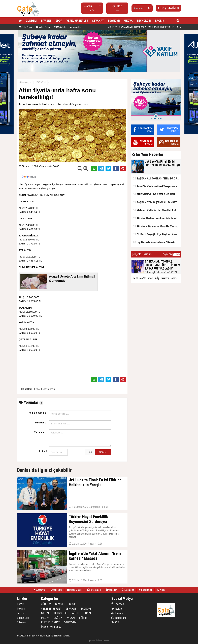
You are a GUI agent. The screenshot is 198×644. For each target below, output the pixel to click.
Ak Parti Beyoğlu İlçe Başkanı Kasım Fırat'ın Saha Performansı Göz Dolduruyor (157, 234)
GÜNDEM (31, 21)
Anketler (76, 27)
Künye (20, 604)
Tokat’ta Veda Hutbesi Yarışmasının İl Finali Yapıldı (157, 186)
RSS (115, 622)
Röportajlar (145, 590)
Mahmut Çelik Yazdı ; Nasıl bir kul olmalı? (157, 210)
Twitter (117, 609)
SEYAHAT (98, 21)
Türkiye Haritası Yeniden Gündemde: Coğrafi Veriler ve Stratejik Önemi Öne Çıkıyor (157, 218)
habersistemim (102, 640)
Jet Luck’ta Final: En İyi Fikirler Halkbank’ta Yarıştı (143, 27)
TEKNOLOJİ (144, 21)
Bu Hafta (176, 254)
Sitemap (21, 622)
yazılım (92, 640)
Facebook (118, 604)
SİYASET (46, 21)
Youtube (117, 613)
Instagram (119, 618)
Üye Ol (174, 8)
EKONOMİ (114, 21)
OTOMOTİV (70, 622)
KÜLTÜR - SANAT (50, 622)
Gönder (103, 452)
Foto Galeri (26, 27)
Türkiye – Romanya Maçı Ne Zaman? (156, 226)
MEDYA (128, 21)
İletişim (21, 613)
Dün (171, 254)
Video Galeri (43, 27)
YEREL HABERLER (77, 21)
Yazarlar (111, 590)
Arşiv (161, 590)
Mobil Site (56, 590)
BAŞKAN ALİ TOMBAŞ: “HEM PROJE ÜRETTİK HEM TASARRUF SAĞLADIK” (157, 178)
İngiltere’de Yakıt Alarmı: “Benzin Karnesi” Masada (157, 242)
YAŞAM (71, 618)
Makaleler (60, 27)
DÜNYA (88, 613)
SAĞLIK (159, 21)
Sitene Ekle (23, 618)
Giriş (162, 8)
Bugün (166, 254)
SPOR (59, 21)
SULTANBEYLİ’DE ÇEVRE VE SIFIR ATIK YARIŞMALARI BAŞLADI (157, 194)
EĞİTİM (83, 618)
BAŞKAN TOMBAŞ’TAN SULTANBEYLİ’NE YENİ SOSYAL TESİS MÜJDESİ (157, 202)
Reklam (21, 609)
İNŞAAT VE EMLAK (52, 627)
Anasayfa (25, 82)
